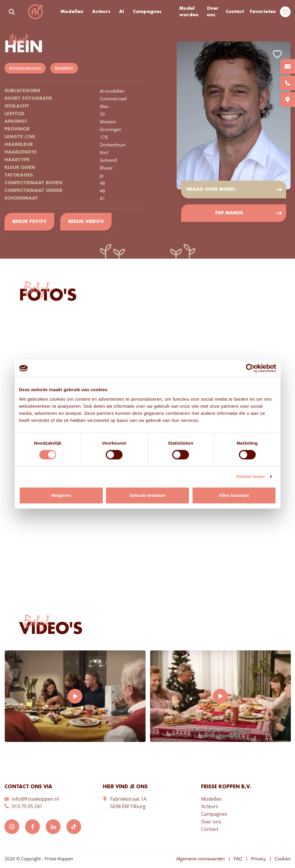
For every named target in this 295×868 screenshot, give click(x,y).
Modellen (72, 12)
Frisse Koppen (35, 12)
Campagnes (147, 12)
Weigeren (61, 495)
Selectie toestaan (147, 495)
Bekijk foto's (29, 222)
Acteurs (101, 12)
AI (122, 12)
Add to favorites (277, 54)
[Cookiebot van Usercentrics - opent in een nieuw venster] (250, 368)
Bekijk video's (86, 222)
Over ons (213, 12)
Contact (235, 12)
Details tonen (251, 476)
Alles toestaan (234, 495)
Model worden (189, 12)
